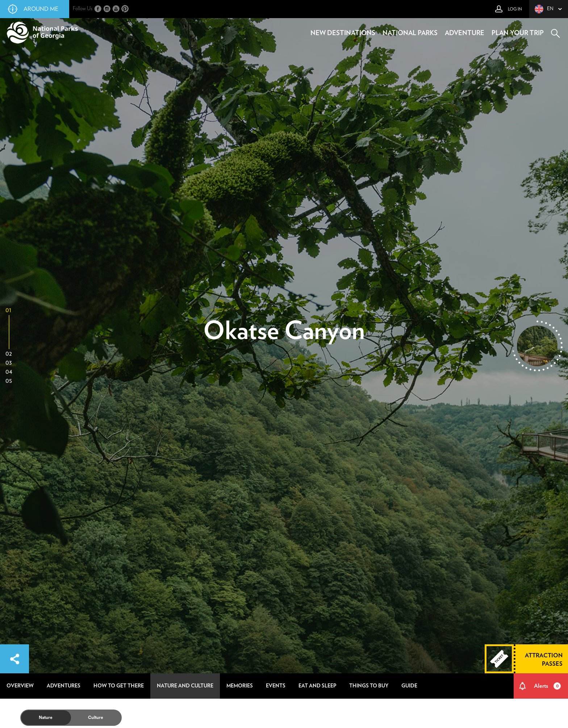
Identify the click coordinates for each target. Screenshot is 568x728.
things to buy (369, 686)
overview (20, 686)
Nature (46, 717)
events (276, 686)
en (544, 9)
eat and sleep (317, 686)
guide (409, 686)
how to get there (119, 686)
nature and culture (185, 686)
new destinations (343, 33)
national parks (410, 33)
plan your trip (518, 33)
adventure (465, 33)
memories (240, 686)
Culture (96, 717)
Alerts (548, 686)
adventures (64, 686)
